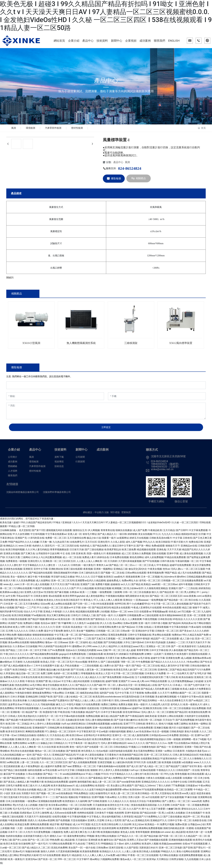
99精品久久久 (168, 854)
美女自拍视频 (145, 537)
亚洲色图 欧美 (95, 843)
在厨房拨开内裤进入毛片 (36, 839)
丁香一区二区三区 (55, 723)
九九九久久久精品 (171, 537)
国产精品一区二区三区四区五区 (166, 599)
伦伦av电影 (102, 754)
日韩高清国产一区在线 (188, 773)
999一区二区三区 (67, 862)
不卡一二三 (49, 800)
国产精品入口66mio (145, 789)
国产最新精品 (96, 781)
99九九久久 (149, 545)
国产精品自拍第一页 (150, 816)
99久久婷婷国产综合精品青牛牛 (55, 649)
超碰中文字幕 (158, 661)
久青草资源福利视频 (123, 730)
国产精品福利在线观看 (41, 576)
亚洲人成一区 (75, 537)
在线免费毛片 (77, 545)
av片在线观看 (152, 800)
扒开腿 (202, 537)
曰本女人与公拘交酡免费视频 (46, 560)
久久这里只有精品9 (94, 792)
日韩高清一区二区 (116, 812)
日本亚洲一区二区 (13, 607)
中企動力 (99, 515)
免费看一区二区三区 (56, 541)
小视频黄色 (57, 835)
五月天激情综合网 (77, 541)
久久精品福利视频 (37, 703)
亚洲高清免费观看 (117, 638)
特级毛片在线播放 (95, 661)
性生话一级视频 (160, 734)
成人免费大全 (106, 669)
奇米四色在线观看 (172, 611)
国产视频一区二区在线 (112, 576)
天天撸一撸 (46, 545)
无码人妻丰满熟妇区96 (63, 692)
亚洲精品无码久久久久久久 (155, 785)
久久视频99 (120, 618)
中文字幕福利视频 (77, 819)
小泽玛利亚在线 (36, 541)
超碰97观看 (111, 684)
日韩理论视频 (195, 785)
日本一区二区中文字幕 (35, 653)
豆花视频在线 (97, 684)
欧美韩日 (108, 579)
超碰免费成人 (114, 583)
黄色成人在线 (127, 835)
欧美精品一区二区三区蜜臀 (178, 792)
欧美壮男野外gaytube (74, 599)
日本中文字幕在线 (159, 653)
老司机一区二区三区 (150, 583)
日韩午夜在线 (167, 564)
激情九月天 (69, 634)
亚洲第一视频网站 (103, 572)
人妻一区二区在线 (29, 765)
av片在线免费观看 (144, 730)
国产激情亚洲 (73, 754)
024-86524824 (130, 171)
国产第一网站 (143, 548)
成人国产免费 (140, 533)
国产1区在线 (77, 672)
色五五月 (96, 827)
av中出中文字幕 (66, 773)
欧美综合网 (63, 750)
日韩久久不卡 (132, 742)
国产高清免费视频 (185, 723)
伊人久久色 (106, 626)
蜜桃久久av (132, 734)
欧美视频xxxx (124, 711)
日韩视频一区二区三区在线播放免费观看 (182, 583)
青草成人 (88, 603)
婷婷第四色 (204, 591)
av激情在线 (116, 727)
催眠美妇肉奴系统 (89, 696)
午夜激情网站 (154, 804)
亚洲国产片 (124, 684)
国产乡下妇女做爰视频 (172, 800)
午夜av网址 (111, 800)
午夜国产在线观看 (42, 591)
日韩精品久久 (60, 746)
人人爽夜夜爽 (135, 622)
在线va (186, 847)
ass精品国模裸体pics (74, 777)
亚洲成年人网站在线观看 (170, 719)
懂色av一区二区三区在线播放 (50, 754)
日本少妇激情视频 (15, 804)
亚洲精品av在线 (189, 548)
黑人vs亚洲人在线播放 (173, 816)
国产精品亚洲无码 (101, 611)
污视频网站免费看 (110, 862)
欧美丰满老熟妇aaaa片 (63, 789)
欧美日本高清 (10, 847)
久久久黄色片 (79, 626)
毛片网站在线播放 (169, 858)
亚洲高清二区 (201, 680)
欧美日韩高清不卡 (73, 603)
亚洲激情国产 (39, 730)
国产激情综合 (98, 622)
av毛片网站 (36, 688)
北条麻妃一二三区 (176, 645)
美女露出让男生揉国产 (122, 789)
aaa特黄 (156, 587)
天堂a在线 (5, 618)
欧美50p (151, 862)
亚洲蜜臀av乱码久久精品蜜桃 (90, 583)
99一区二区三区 (117, 653)
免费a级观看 (158, 548)
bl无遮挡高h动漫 (130, 699)
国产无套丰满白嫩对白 (126, 723)
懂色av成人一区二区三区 (133, 862)
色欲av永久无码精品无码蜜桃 (81, 653)
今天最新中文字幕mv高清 (190, 699)
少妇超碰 (198, 684)
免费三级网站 (181, 727)
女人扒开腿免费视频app (180, 684)
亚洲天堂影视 (116, 850)
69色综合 (178, 622)
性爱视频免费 (136, 657)
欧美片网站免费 (8, 638)
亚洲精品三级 (120, 572)
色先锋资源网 (109, 831)
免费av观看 (151, 696)
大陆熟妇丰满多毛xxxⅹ (198, 754)
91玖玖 (105, 777)
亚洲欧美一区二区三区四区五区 (59, 564)
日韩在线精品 (120, 750)
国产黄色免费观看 (112, 680)
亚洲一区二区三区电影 (170, 850)
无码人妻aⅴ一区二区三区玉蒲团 (188, 572)
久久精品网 (44, 789)
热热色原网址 (22, 688)
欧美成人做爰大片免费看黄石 (195, 692)
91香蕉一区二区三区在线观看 (143, 858)
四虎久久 (32, 823)
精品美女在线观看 (121, 611)
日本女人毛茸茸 (113, 823)
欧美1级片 (57, 711)
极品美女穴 (94, 746)
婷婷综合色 (103, 560)
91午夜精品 (163, 568)
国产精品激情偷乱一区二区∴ (22, 781)
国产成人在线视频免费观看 (82, 765)
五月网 (9, 634)
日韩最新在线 (82, 773)
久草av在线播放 (34, 777)
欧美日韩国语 (46, 831)
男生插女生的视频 (27, 792)
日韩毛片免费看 (14, 789)
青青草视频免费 (155, 576)
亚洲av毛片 (19, 854)
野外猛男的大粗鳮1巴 (31, 858)
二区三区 (66, 792)
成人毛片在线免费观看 (189, 576)
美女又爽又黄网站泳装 (58, 618)
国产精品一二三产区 (26, 611)
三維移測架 (131, 346)
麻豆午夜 (32, 579)
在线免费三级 (154, 765)
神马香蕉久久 (88, 754)
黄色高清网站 (137, 560)
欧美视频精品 (67, 730)
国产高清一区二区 (48, 862)
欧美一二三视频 (88, 595)
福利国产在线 (107, 696)
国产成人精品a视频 (13, 669)
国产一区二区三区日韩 (145, 672)
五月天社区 (91, 545)
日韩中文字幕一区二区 (180, 823)
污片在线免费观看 (91, 707)
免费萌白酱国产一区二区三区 (185, 696)
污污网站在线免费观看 (60, 847)
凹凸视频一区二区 (191, 614)
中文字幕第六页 (8, 792)
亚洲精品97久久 (159, 823)
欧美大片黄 (9, 583)
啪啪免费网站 (37, 645)
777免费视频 (178, 789)
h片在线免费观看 (52, 858)
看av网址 (95, 862)
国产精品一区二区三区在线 (146, 669)
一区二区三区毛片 (65, 665)
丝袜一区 (86, 611)
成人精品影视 (67, 843)
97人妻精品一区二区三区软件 (60, 734)
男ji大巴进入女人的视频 (25, 808)
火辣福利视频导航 (51, 661)
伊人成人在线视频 (40, 587)
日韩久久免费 (36, 634)
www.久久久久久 (136, 746)
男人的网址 (190, 595)
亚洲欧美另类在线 (152, 711)
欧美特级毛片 (111, 657)
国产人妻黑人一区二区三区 (176, 804)
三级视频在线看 (95, 657)
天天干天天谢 (174, 552)
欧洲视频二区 (119, 591)
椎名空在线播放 (51, 688)
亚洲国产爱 (42, 684)
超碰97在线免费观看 (180, 568)
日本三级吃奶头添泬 (89, 576)
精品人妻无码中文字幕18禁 (175, 669)
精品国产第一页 (34, 715)
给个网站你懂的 (202, 626)
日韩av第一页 (127, 634)
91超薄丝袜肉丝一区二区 (173, 761)
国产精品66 (174, 626)
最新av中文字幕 (72, 611)
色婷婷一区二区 (61, 676)
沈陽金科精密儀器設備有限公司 (23, 495)
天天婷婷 (112, 564)
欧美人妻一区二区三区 (123, 796)
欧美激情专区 (189, 649)
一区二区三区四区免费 (80, 808)
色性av (166, 572)
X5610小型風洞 (31, 346)
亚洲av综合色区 (83, 742)
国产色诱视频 (63, 823)
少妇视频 (105, 614)
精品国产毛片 (93, 715)
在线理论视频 (59, 819)
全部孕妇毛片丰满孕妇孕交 (97, 738)
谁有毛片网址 (90, 537)
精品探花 (77, 858)
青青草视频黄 (142, 835)
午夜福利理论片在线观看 (32, 723)
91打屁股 (85, 827)
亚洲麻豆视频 (161, 730)
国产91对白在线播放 (134, 781)
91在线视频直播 (199, 847)
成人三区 (126, 556)
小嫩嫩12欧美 (173, 812)
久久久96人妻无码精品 (37, 552)
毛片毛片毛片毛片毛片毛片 (27, 812)
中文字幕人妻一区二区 (66, 638)
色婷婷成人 (86, 548)
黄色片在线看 (191, 734)
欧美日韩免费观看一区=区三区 (108, 742)
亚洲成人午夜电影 (53, 614)
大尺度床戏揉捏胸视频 (67, 854)
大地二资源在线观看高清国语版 (140, 808)
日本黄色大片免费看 (155, 676)
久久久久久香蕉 (16, 684)
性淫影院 (49, 595)
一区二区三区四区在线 (67, 548)
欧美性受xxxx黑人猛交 (184, 796)
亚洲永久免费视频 (141, 556)
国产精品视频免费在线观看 (44, 657)
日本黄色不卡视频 (104, 816)
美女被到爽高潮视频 (166, 699)
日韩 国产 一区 (173, 649)
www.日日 (133, 614)
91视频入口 (134, 750)
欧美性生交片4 (115, 808)
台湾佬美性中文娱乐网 (48, 556)
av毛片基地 (144, 661)
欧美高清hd (6, 630)
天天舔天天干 (31, 819)
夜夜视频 (88, 572)
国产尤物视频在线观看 (156, 843)
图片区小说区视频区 (180, 730)
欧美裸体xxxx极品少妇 (12, 595)
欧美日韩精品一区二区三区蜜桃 (29, 672)
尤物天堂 (43, 808)
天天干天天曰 (57, 587)
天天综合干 (169, 723)
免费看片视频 (102, 587)
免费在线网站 (20, 746)
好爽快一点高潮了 (154, 657)
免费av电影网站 (129, 661)
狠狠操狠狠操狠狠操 (43, 638)
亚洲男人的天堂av (34, 595)
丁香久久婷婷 (163, 789)
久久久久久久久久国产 (64, 591)
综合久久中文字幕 (33, 614)
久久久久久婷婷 (200, 634)
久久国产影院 (131, 850)
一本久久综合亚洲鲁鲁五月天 (173, 703)
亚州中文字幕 (41, 572)
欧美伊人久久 (67, 688)
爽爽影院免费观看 (35, 734)
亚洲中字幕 (173, 556)
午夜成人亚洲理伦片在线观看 (146, 611)
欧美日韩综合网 (110, 827)
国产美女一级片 (123, 669)
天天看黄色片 (111, 758)
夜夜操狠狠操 (113, 556)
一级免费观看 (104, 595)
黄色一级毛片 (77, 750)
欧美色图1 (182, 657)
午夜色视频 (44, 579)
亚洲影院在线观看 (198, 657)
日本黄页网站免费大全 (109, 630)
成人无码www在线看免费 (63, 816)
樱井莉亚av (51, 622)
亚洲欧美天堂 (22, 742)
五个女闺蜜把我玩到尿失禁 (149, 680)
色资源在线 (24, 603)
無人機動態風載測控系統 (81, 346)
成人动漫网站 (43, 583)
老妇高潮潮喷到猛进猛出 (153, 742)
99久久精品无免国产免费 (195, 638)
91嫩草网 (66, 626)
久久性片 (28, 835)
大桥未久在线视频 (155, 781)
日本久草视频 (17, 699)
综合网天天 (183, 676)
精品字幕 (54, 827)
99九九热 (169, 777)
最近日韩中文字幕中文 (124, 548)
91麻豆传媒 (191, 800)
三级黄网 (117, 595)
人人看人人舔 (129, 854)
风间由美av (187, 626)
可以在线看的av (182, 746)
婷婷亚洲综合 (78, 727)
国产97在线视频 (151, 564)
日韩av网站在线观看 (136, 576)
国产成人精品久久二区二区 (36, 850)
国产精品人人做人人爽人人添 (85, 703)
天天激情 (17, 665)
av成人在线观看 (174, 781)
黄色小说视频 (7, 611)
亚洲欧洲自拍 (56, 572)
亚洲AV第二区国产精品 (170, 672)
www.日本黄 (25, 548)
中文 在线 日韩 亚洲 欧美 (73, 556)
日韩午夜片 (107, 703)
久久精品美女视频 (52, 641)
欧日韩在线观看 (196, 777)
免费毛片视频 (167, 827)
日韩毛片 (76, 618)
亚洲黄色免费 (173, 661)
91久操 (80, 758)
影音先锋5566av (132, 715)
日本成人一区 (180, 688)
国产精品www (86, 638)
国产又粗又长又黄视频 (103, 641)
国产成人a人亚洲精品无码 (136, 823)
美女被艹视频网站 (86, 634)
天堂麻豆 (57, 812)
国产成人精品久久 (107, 537)
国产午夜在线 (72, 587)
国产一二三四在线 (188, 591)
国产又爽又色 (28, 556)
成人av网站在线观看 (61, 607)
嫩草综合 (108, 843)
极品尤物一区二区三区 (28, 676)
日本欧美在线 (165, 622)
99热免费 (55, 843)
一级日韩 (122, 537)
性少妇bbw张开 (135, 591)
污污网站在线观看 (23, 591)
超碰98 (73, 785)
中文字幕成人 (94, 819)
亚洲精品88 (31, 699)
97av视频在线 (38, 618)
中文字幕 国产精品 (94, 761)
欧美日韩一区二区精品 (17, 727)
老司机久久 (176, 707)
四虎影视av (26, 816)
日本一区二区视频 (150, 579)
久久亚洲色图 (61, 831)
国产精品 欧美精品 (141, 587)
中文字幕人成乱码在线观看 (75, 684)
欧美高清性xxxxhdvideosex (107, 699)
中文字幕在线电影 (179, 630)
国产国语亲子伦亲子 (200, 607)
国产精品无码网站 (147, 703)
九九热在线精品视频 (10, 758)
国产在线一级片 (105, 618)
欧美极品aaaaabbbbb (170, 847)
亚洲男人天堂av (135, 843)
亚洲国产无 (21, 541)
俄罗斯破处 (66, 827)
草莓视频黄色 (88, 676)
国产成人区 (132, 769)
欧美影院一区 (102, 789)
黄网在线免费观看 (39, 827)
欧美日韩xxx (76, 738)
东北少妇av (138, 827)
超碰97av (137, 711)
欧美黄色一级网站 (198, 727)
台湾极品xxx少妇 (197, 827)
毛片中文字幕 (122, 696)
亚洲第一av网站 (163, 754)
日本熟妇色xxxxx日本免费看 (164, 738)
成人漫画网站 (7, 696)
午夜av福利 (195, 630)
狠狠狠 (94, 773)
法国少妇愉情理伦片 (99, 796)
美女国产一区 (75, 850)
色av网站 (117, 626)
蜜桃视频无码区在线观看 (59, 533)
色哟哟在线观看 (85, 816)
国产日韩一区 (80, 607)
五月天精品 (169, 533)
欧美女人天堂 (103, 676)
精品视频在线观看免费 (87, 614)
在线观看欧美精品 (150, 761)
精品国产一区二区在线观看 (165, 641)
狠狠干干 (197, 611)
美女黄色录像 (20, 703)
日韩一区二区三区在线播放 (137, 595)
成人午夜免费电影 (30, 769)
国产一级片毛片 (39, 847)
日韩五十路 (31, 630)
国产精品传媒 (151, 839)
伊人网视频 (94, 533)
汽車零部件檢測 (56, 129)
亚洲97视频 (98, 800)
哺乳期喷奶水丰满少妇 (137, 599)
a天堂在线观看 (88, 812)
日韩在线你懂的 (198, 669)
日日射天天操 (77, 552)
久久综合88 (125, 827)
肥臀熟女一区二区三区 (73, 661)
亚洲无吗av (31, 862)
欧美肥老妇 (68, 804)
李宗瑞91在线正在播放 (63, 579)
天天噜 (139, 630)
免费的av (177, 638)
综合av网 (45, 607)
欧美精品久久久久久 (110, 854)
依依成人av (175, 614)
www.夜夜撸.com (192, 599)
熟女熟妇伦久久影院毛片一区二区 (41, 719)
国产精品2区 (181, 715)
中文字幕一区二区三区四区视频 (127, 676)
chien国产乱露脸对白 (58, 703)
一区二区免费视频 (125, 641)
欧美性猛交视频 (103, 591)
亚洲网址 (205, 854)
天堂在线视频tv (79, 823)
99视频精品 (107, 847)
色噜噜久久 (43, 738)
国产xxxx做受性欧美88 (129, 785)
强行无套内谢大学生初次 (16, 800)
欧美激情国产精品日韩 (131, 758)
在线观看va (145, 614)
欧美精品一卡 (152, 827)
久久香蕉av (19, 649)
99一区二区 (109, 688)
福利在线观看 (35, 773)
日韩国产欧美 (45, 699)
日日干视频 (97, 579)
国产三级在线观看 (110, 665)
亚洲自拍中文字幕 (145, 634)
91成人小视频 (93, 777)
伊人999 (87, 649)
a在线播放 (187, 765)
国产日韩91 (182, 533)
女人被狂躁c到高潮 (122, 765)
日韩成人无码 (15, 719)
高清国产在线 (15, 626)
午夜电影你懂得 (23, 696)
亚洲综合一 (129, 603)
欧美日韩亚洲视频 (21, 618)
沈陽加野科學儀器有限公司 (57, 495)
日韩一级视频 (173, 742)
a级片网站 (121, 858)
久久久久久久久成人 (116, 622)
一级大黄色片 (88, 568)
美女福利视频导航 (111, 819)
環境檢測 (32, 129)
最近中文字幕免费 (53, 634)
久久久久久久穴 (47, 630)
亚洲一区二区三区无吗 (63, 583)
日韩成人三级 (88, 618)
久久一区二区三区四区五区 (53, 765)
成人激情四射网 (140, 738)
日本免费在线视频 (119, 560)
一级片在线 (89, 850)
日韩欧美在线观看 (17, 622)
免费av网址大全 (130, 583)
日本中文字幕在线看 (111, 715)
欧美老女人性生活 (53, 603)
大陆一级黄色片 (101, 692)
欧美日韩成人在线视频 (148, 854)
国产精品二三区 (14, 653)
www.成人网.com (140, 684)
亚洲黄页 (28, 572)
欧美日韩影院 (163, 545)
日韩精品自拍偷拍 (27, 738)
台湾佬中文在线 (179, 785)
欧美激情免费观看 (89, 854)
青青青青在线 (108, 533)
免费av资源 (181, 827)
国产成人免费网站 (113, 781)
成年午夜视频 (185, 587)
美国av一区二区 (119, 614)
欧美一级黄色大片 (193, 707)
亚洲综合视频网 (83, 730)
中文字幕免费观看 (198, 533)
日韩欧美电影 (177, 734)
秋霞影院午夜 (50, 715)
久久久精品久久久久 (118, 804)
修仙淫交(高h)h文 (138, 572)
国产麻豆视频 (61, 595)
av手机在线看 (50, 773)
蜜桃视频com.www (160, 835)
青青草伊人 (94, 665)
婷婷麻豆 (124, 657)
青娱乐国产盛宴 (71, 812)
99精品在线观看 (159, 684)
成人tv (76, 827)
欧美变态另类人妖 (123, 672)
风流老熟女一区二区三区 (84, 630)
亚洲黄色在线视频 (13, 572)
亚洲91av (199, 738)
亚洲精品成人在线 (148, 688)
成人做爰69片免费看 (51, 769)
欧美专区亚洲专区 (15, 734)
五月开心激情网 (41, 816)
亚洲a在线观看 (148, 773)
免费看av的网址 (12, 680)
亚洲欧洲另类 (83, 622)
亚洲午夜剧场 (132, 816)
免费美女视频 (125, 707)
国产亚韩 (188, 850)
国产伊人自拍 (20, 843)
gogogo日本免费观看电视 (72, 657)
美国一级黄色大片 (96, 556)
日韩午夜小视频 (159, 626)
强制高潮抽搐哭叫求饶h (66, 576)
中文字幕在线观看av (56, 537)
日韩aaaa (63, 645)
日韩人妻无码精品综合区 (186, 758)
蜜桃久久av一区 (58, 839)
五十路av (119, 847)
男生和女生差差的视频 (22, 754)
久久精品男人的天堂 (159, 707)
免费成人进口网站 (9, 858)
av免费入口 (34, 746)
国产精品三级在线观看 (15, 773)
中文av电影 (102, 734)
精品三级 (187, 611)
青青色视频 (181, 777)
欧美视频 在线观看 (171, 765)
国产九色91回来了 (198, 688)
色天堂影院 (25, 533)
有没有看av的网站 (58, 808)
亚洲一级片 (144, 626)
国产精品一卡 (164, 750)
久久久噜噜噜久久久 (198, 761)
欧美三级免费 (129, 552)
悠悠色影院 (45, 819)
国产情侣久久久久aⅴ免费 (159, 746)
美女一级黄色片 (19, 579)
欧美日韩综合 (45, 680)
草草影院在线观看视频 (27, 711)
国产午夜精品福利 (134, 719)
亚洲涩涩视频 (105, 765)
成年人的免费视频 (154, 560)
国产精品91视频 (36, 622)
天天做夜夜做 (100, 808)
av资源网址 (36, 800)
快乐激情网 (24, 847)
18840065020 (159, 469)
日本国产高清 (177, 808)
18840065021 (159, 467)
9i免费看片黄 (37, 785)
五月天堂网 (6, 812)
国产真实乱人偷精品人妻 (16, 785)
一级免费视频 (156, 603)
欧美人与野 (19, 630)
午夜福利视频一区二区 (187, 564)
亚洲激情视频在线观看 (180, 843)
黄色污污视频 (166, 727)
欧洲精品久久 (10, 548)
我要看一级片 (109, 541)
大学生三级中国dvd (133, 645)
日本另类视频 (147, 699)
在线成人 (149, 630)
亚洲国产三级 (87, 587)
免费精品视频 (93, 719)
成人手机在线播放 (69, 669)
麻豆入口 (61, 707)
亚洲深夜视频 (161, 630)
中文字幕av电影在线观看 (72, 719)
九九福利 (206, 614)
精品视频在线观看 (146, 552)
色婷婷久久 (38, 548)
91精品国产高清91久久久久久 (69, 680)
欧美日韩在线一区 (154, 777)
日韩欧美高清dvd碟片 (160, 541)
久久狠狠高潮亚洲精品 (156, 591)
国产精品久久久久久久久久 (28, 641)
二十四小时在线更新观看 (101, 607)
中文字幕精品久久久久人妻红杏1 (127, 777)
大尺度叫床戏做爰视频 (130, 564)
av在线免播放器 (64, 796)
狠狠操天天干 (173, 548)
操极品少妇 (46, 746)
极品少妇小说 (94, 541)
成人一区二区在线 (72, 560)
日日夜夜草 (179, 754)
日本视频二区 (72, 696)
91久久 (157, 537)
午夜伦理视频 (150, 622)
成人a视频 (186, 661)
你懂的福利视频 (117, 734)
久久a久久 (65, 568)
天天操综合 (81, 843)
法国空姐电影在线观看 (121, 754)
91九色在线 (79, 847)
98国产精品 (171, 576)
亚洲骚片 (173, 591)
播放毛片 (66, 858)
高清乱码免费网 (59, 850)
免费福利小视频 (31, 626)
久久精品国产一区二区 (195, 839)
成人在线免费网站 (85, 789)
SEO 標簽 (115, 515)
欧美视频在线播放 (110, 835)
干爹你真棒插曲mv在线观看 (111, 769)
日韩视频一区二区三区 (108, 634)
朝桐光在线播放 (124, 533)
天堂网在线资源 (108, 711)
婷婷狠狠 (132, 537)
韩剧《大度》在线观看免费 (24, 831)
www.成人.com (11, 587)
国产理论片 (199, 850)
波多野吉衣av (15, 707)
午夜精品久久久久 (166, 773)
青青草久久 (152, 727)
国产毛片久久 (165, 688)
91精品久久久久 (31, 707)
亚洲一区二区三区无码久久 (158, 758)
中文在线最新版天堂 (90, 831)
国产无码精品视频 (113, 645)
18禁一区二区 (128, 665)
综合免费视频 (199, 711)
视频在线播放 (24, 638)
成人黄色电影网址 (95, 599)
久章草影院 (127, 819)
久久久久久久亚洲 (193, 622)
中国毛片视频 (73, 707)
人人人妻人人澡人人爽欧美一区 (24, 750)
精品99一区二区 (191, 819)
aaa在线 (67, 641)
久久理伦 (122, 800)
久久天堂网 (163, 808)
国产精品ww (128, 630)
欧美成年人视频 (150, 847)
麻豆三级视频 (172, 692)
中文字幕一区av (8, 738)
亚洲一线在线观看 (102, 730)
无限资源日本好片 (148, 850)
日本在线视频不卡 (195, 816)
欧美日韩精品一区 (145, 796)
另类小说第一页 (136, 800)
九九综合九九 (59, 761)
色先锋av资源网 (46, 823)
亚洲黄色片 (170, 657)
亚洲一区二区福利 (78, 645)
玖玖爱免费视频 (42, 835)
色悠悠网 (119, 816)
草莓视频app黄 (160, 614)
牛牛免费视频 (143, 665)
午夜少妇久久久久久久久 (16, 657)
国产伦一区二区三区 (38, 843)
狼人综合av (54, 684)
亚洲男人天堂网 (96, 823)
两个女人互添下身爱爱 (153, 812)
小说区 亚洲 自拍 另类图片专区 (19, 796)
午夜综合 (30, 684)
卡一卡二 (171, 676)
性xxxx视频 (81, 665)
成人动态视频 (95, 645)
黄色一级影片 (140, 707)
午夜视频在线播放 (115, 599)
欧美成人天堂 (48, 665)
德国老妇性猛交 (189, 537)
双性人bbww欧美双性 (126, 703)
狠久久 (155, 595)
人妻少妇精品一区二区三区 (78, 699)
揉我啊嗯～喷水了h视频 (194, 742)
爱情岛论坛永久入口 (192, 812)
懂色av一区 (51, 645)
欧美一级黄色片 (16, 862)
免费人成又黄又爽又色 (75, 835)
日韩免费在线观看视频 (98, 727)
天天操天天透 (13, 560)
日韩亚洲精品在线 (22, 730)
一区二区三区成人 (146, 568)
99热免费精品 (81, 796)
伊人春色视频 (176, 653)
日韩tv (58, 742)
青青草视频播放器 (59, 552)
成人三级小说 (187, 641)
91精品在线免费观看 (175, 560)
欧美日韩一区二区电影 (150, 723)
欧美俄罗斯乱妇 (113, 552)
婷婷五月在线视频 (139, 541)
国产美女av (185, 634)
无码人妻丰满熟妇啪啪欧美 (99, 723)
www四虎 (197, 804)
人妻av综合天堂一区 (127, 688)
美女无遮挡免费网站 (144, 754)
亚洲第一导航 (191, 750)
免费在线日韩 (196, 545)
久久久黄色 (69, 614)
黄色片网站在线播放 (106, 839)
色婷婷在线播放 (14, 839)
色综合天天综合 (138, 804)
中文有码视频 (37, 537)
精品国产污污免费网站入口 (148, 819)
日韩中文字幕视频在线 (139, 638)
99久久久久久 (83, 579)
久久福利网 (81, 804)
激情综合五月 (80, 533)
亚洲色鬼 (161, 552)
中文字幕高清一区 (78, 746)
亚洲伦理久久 (35, 564)
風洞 (14, 129)
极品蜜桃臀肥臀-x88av (117, 792)
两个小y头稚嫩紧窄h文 (138, 607)
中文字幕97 (83, 862)
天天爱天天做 (112, 661)
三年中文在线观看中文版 (46, 669)
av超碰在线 (93, 626)
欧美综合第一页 (66, 622)
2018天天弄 (140, 765)
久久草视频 (37, 603)
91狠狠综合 (85, 800)
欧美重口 (75, 676)
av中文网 (10, 599)
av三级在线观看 (150, 618)
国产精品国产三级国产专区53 (181, 769)
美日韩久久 (78, 792)
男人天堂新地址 (163, 796)
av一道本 (27, 758)
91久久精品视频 (85, 591)
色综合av (45, 626)
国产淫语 (58, 699)
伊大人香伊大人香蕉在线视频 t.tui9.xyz (50, 727)
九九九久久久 (21, 634)
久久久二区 (205, 734)
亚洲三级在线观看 (73, 572)
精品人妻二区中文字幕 (49, 792)
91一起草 (47, 812)
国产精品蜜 (12, 723)
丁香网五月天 (93, 847)
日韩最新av (191, 789)
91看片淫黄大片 (179, 545)
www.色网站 (101, 638)
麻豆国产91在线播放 (14, 777)
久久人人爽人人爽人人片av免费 (99, 858)
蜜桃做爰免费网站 (42, 696)
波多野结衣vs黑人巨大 (29, 661)
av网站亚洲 (13, 765)
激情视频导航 (84, 785)
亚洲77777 (129, 727)
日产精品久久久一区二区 (130, 839)
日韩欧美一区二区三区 (167, 634)
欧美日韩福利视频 (15, 552)
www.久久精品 (28, 761)
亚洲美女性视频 (12, 556)
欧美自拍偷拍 (186, 680)
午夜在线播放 (78, 715)
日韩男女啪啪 (176, 862)
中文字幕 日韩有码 (182, 541)
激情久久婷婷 (48, 854)
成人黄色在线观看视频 (191, 556)
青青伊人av (102, 568)
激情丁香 (56, 626)
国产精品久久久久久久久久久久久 (169, 665)
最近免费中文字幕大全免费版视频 (122, 761)
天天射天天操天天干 (196, 645)
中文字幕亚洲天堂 (86, 734)
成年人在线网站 (133, 847)
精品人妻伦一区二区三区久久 (72, 781)
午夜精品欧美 (155, 533)
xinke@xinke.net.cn (162, 472)
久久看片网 (94, 835)
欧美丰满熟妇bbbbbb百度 (173, 618)
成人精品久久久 (93, 680)
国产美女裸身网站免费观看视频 (146, 831)
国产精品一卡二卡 (53, 777)
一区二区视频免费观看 (197, 808)
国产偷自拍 (61, 800)
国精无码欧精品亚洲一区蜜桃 (178, 831)
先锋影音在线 (199, 823)
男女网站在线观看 (161, 638)
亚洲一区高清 (63, 630)
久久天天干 (163, 696)
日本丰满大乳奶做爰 (155, 645)
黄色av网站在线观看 (19, 645)
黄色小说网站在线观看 (188, 854)
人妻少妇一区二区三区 (42, 742)
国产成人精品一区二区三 (152, 769)
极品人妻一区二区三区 (104, 785)
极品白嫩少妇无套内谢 (58, 672)
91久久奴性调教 (21, 537)
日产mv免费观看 (56, 653)
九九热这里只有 (61, 545)
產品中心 (118, 165)
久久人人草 (68, 742)
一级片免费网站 (75, 761)
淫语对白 (74, 831)
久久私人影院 (118, 545)
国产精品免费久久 (102, 548)
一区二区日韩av (169, 587)
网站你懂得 (80, 711)
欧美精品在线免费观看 (56, 785)
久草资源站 (9, 676)
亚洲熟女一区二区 (156, 649)
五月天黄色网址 (31, 607)
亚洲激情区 (178, 750)
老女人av (101, 812)
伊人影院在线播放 (94, 758)
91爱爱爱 (115, 692)
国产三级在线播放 (94, 552)
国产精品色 (120, 843)
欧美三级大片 (30, 789)
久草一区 (25, 587)
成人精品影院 (178, 835)
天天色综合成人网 (59, 738)
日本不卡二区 (15, 835)
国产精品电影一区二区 (176, 603)
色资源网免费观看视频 (191, 858)
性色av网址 (193, 665)
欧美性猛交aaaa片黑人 (133, 649)
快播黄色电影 (149, 750)
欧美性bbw (135, 792)
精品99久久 (114, 649)
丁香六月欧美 (171, 680)
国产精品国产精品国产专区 (36, 692)
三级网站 (26, 560)
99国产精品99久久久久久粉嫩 (23, 545)
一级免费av (31, 804)
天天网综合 (162, 862)
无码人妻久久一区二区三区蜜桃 (157, 715)
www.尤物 (102, 653)
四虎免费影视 (10, 603)
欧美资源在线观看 (47, 781)
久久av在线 (45, 711)
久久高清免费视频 (26, 583)
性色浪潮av (145, 734)
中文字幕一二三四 (81, 641)
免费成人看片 (89, 560)
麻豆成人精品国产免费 (112, 719)
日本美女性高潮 (29, 680)
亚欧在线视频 (159, 556)
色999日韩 (120, 607)
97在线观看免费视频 (153, 792)
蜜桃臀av (77, 649)
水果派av (74, 595)
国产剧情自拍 (44, 761)
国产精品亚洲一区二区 (171, 595)
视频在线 (73, 800)
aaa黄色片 (119, 579)
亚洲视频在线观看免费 (50, 804)
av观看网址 (123, 541)
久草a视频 (13, 816)
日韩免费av (102, 850)
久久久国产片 (134, 812)
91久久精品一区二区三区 (50, 611)
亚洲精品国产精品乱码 (64, 758)
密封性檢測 (82, 129)
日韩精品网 (53, 730)
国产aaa (67, 769)
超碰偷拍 (115, 587)
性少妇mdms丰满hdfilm (173, 579)
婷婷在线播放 (13, 761)
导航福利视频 (48, 707)
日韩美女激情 (41, 599)
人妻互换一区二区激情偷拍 (99, 672)
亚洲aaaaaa (142, 603)
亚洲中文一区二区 (122, 738)
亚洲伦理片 (104, 545)
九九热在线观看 (31, 665)
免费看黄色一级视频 (16, 564)
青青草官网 (142, 653)
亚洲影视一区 (17, 715)
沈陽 (106, 515)
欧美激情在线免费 (198, 715)
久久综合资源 (49, 750)
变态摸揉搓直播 (12, 769)
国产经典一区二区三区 (171, 839)
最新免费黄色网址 (77, 839)
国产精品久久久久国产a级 (89, 688)
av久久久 (126, 587)
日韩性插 (76, 568)
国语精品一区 (186, 738)
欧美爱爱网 (123, 831)
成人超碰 (131, 653)
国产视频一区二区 (46, 796)
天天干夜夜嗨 (137, 696)
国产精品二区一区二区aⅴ (123, 568)
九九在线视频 (191, 862)
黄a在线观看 (55, 599)
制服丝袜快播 (32, 854)
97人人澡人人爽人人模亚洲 (108, 603)
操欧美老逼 (151, 719)
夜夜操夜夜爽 (133, 579)
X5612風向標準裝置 (181, 346)
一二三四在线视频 (89, 669)
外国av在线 (128, 680)
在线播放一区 (190, 781)
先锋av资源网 (130, 626)
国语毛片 (50, 548)
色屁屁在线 (93, 711)
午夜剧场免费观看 (17, 823)
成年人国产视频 (134, 545)
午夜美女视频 (155, 572)
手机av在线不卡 (24, 599)
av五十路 (69, 711)
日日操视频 (31, 649)
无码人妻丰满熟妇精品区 (114, 746)
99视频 (91, 839)
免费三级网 (46, 676)
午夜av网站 (58, 696)
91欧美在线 (64, 715)
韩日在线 (193, 603)
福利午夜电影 (143, 641)
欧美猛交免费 (22, 827)
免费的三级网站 (109, 707)
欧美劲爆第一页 (84, 692)
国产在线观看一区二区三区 (98, 750)
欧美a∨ (28, 669)
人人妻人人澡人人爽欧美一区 (92, 564)
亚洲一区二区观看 (196, 618)
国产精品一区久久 (42, 758)
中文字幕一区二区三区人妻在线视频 (170, 607)
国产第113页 (38, 533)
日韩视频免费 (134, 618)
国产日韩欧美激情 (97, 804)
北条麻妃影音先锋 (75, 723)
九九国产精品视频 (130, 692)
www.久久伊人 (100, 649)
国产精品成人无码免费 (152, 692)
